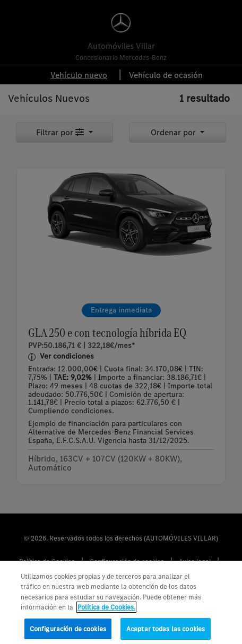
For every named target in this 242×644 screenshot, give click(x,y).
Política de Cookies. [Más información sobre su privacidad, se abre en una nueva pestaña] (106, 611)
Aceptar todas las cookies (166, 633)
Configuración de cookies (68, 633)
